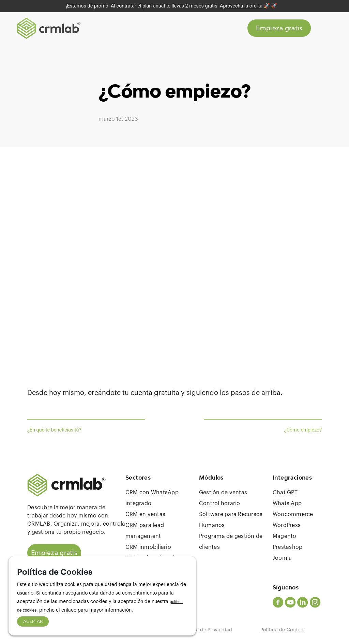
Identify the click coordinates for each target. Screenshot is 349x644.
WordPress (287, 525)
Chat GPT (285, 493)
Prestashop (288, 547)
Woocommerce (293, 514)
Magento (285, 536)
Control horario (220, 503)
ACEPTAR (33, 621)
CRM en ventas (145, 514)
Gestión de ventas (223, 493)
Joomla (282, 558)
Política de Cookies (283, 630)
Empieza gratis (279, 29)
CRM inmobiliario (148, 547)
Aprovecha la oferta (241, 6)
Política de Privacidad (207, 630)
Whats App (287, 503)
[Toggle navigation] (324, 29)
